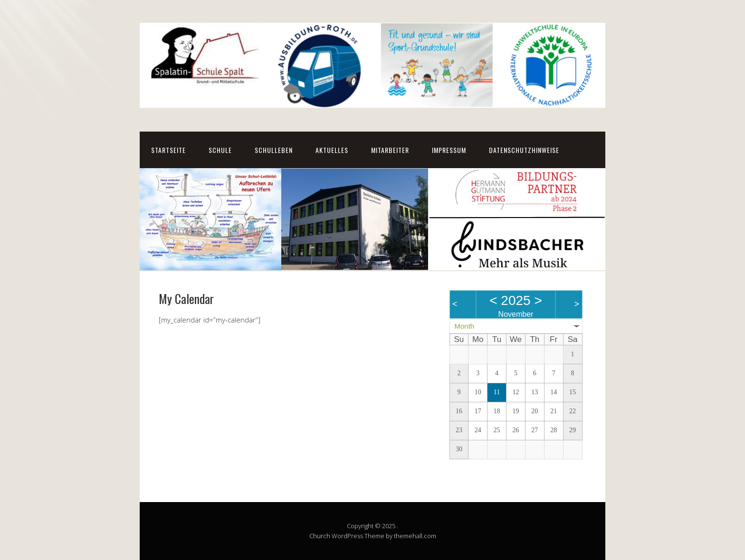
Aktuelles (332, 150)
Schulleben (274, 150)
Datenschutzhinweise (524, 150)
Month (465, 326)
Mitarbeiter (390, 150)
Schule (220, 150)
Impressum (449, 150)
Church (320, 536)
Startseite (168, 150)
